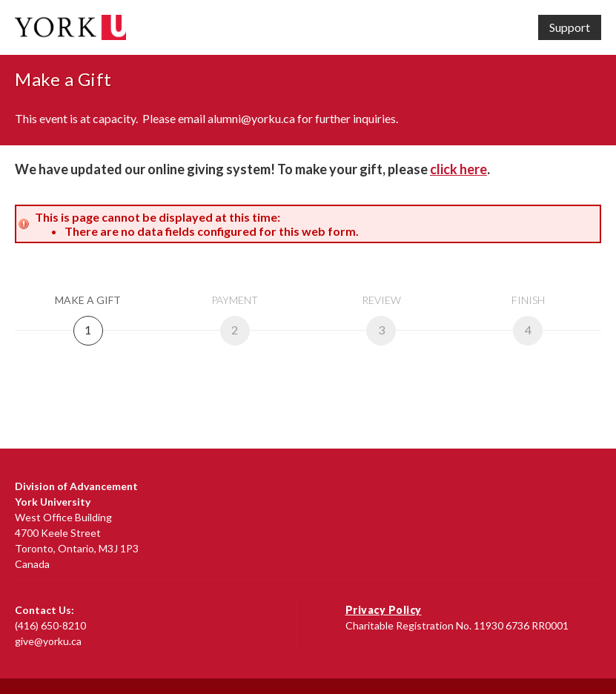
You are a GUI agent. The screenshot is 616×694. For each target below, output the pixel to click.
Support (570, 27)
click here (458, 169)
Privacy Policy (384, 610)
